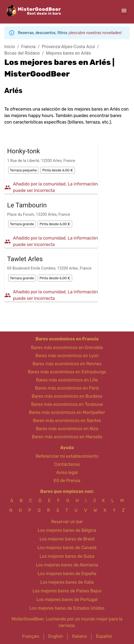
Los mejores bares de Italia (67, 582)
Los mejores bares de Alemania (67, 565)
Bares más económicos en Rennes (67, 364)
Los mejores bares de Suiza (67, 556)
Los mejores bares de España (67, 574)
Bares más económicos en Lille (67, 380)
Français (31, 636)
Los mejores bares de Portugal (67, 600)
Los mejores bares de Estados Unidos (67, 608)
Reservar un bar (67, 522)
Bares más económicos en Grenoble (67, 348)
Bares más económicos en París (67, 388)
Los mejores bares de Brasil (67, 539)
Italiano (79, 636)
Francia (28, 47)
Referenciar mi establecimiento (67, 456)
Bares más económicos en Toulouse (67, 404)
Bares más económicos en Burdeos (67, 396)
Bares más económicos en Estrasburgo (67, 372)
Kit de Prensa (67, 481)
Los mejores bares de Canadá (67, 548)
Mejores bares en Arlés (69, 53)
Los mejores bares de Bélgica (67, 530)
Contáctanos (67, 464)
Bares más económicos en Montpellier (67, 412)
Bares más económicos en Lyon (67, 356)
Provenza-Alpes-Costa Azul (68, 47)
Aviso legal (67, 472)
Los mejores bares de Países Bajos (67, 591)
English (56, 636)
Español (104, 636)
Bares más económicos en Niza (67, 429)
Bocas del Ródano (22, 53)
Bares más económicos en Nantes (67, 421)
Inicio (10, 47)
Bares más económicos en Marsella (67, 437)
